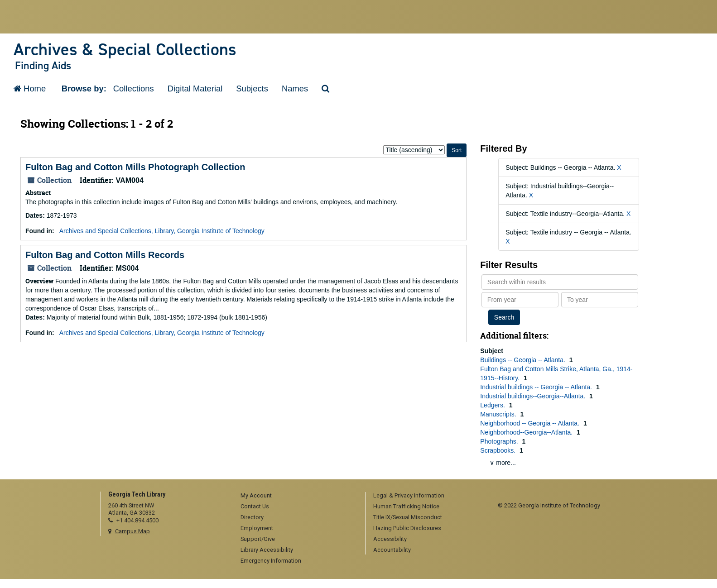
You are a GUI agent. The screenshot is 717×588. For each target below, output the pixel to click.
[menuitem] (296, 496)
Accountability (392, 550)
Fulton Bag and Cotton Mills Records (105, 255)
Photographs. (500, 441)
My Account (256, 495)
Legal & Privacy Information (409, 495)
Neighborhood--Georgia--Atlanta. (527, 432)
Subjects (252, 88)
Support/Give (258, 539)
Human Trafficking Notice (406, 506)
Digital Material (195, 88)
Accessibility (390, 539)
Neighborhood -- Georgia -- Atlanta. (531, 423)
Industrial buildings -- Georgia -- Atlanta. (537, 387)
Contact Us (255, 506)
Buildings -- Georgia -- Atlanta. (523, 360)
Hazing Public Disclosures (407, 528)
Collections (134, 88)
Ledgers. (493, 405)
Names (295, 88)
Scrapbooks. (499, 450)
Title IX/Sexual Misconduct (408, 517)
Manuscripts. (499, 414)
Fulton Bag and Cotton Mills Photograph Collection (135, 167)
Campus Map (132, 531)
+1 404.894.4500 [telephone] (137, 520)
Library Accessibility (267, 550)
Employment (257, 528)
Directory (252, 517)
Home (30, 88)
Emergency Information (271, 561)
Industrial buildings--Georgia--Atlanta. (534, 396)
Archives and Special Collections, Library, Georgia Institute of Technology (162, 231)
